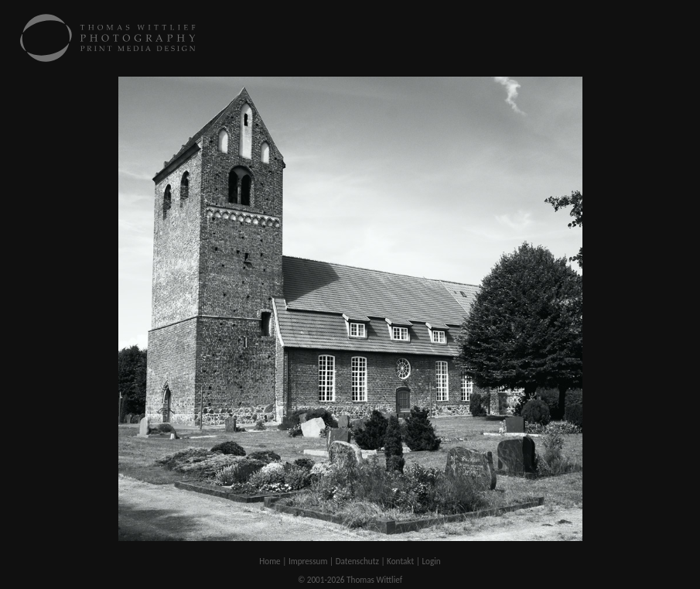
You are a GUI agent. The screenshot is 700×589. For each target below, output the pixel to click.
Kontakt (400, 561)
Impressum (308, 561)
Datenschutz (357, 561)
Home (270, 561)
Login (431, 561)
